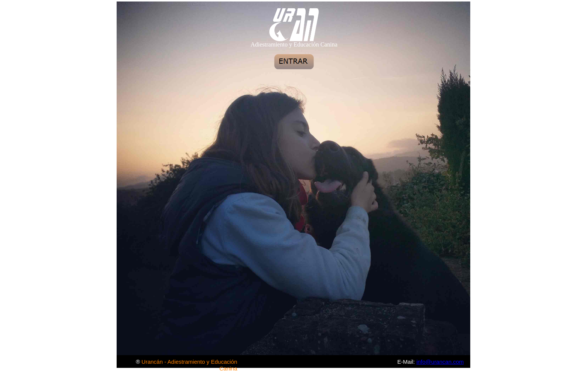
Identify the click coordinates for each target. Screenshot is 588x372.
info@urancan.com (440, 362)
